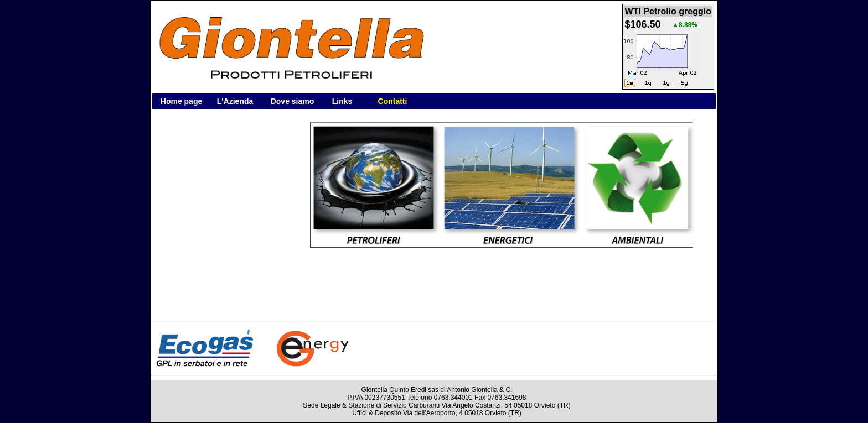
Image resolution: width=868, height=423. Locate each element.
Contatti (393, 101)
